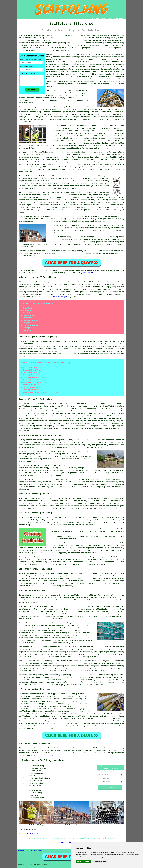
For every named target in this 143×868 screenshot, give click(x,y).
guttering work (44, 696)
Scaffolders (28, 851)
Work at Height (60, 297)
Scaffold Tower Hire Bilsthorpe (34, 176)
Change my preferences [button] (99, 862)
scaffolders (93, 167)
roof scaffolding (40, 721)
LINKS (97, 18)
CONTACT (111, 18)
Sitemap (20, 851)
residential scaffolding (54, 714)
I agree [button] (79, 862)
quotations (63, 711)
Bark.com (39, 162)
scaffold (80, 54)
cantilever (119, 112)
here (51, 755)
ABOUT (104, 18)
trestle (109, 109)
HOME (92, 18)
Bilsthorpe (88, 273)
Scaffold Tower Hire (32, 771)
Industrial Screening (32, 793)
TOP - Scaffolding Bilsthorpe (33, 833)
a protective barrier (88, 69)
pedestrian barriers (29, 714)
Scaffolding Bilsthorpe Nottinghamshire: (38, 35)
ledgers (91, 93)
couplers (23, 103)
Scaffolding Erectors (32, 790)
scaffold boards (74, 98)
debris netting (106, 675)
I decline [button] (87, 862)
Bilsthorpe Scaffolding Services (42, 761)
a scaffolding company (69, 237)
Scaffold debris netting (31, 623)
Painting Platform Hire (33, 798)
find (26, 748)
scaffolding (72, 38)
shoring (43, 719)
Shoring (26, 795)
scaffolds (79, 440)
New (35, 851)
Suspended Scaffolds (32, 786)
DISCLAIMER (119, 18)
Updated (40, 851)
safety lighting (31, 146)
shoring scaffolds (44, 114)
